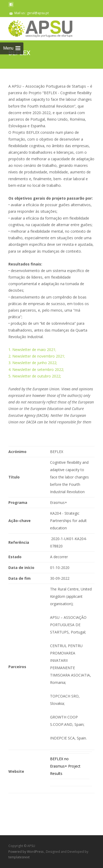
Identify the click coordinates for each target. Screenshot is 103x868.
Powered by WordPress (26, 852)
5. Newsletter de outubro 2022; (35, 376)
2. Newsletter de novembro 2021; (37, 356)
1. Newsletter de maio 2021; (32, 350)
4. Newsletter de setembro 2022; (36, 369)
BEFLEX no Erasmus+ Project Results (65, 766)
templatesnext (19, 857)
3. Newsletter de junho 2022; (33, 363)
